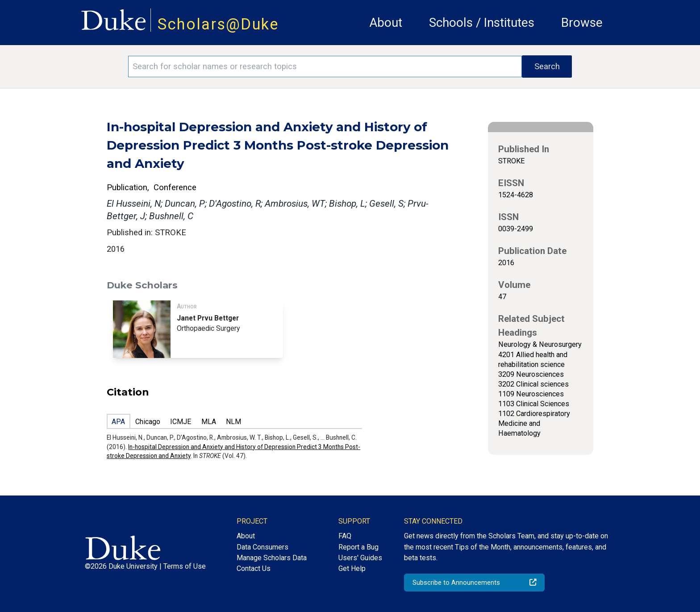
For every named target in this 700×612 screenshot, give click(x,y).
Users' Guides (360, 558)
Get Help (352, 568)
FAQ (345, 536)
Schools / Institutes (482, 23)
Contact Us (254, 568)
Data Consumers (262, 547)
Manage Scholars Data (272, 558)
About (386, 23)
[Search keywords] (325, 67)
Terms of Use (185, 566)
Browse (582, 23)
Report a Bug (358, 547)
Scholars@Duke (218, 24)
